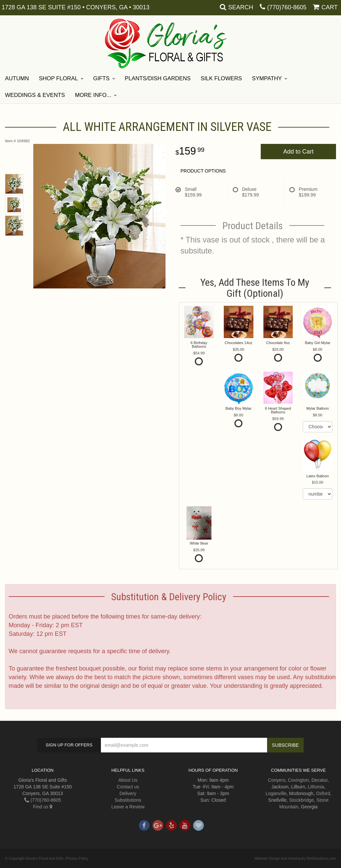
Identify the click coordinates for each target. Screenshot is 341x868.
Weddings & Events (35, 95)
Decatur (319, 780)
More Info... (93, 95)
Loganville (276, 793)
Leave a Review (128, 807)
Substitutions (128, 800)
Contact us (128, 787)
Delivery (128, 793)
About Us (128, 780)
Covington (298, 780)
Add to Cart (298, 152)
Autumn (17, 78)
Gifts (101, 78)
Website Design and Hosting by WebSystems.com (295, 858)
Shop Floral (58, 78)
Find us (43, 807)
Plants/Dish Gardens (158, 78)
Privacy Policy (77, 858)
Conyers (277, 780)
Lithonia (316, 787)
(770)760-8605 (287, 7)
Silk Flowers (221, 78)
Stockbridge (301, 800)
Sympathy (267, 78)
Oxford (323, 793)
